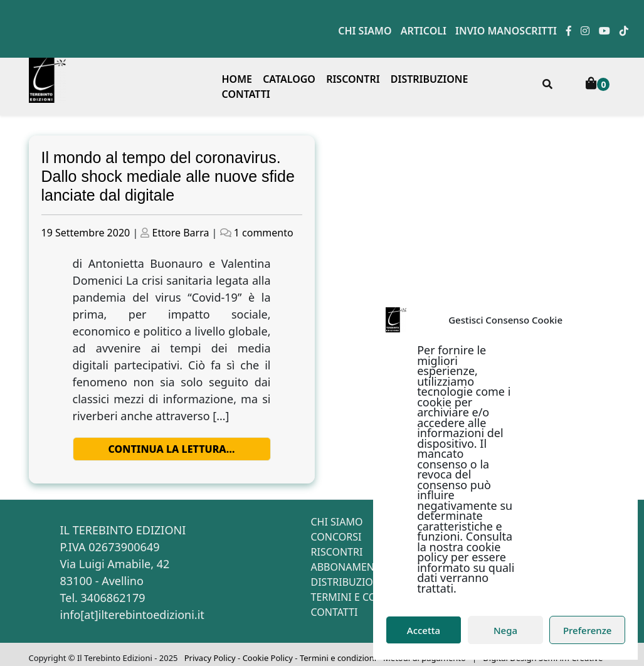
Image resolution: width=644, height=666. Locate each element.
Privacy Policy (210, 658)
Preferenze (588, 630)
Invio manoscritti (506, 31)
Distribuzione (430, 79)
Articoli (424, 31)
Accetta (424, 630)
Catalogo (289, 79)
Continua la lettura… (172, 449)
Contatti (246, 94)
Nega (505, 630)
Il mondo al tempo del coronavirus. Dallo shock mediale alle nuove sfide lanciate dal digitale (168, 176)
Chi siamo (365, 31)
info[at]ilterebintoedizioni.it (132, 615)
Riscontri (353, 79)
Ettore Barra (181, 233)
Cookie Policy (268, 658)
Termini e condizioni (367, 597)
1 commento (264, 233)
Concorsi (336, 537)
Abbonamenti (347, 567)
